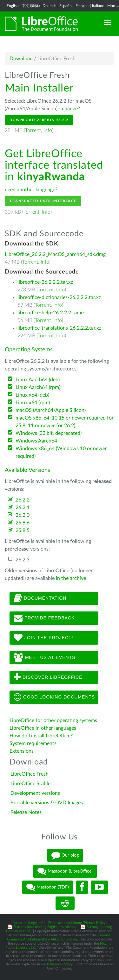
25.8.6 (23, 523)
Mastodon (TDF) (48, 887)
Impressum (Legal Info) (28, 923)
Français (82, 6)
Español (66, 6)
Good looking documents (54, 697)
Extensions (22, 751)
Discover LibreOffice (48, 677)
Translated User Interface (43, 201)
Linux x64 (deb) (32, 395)
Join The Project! (43, 638)
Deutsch (50, 6)
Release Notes (26, 812)
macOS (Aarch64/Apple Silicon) (51, 410)
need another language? (31, 190)
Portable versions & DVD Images (47, 803)
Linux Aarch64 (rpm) (38, 387)
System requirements (34, 743)
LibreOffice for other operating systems (53, 720)
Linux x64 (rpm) (33, 403)
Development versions (35, 793)
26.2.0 (23, 515)
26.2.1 (23, 508)
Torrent (33, 130)
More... (113, 6)
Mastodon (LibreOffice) (65, 871)
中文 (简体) (31, 6)
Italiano (98, 6)
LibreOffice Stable (30, 784)
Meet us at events (44, 658)
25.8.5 (23, 530)
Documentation (40, 598)
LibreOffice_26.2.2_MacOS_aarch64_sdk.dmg (55, 254)
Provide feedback (44, 618)
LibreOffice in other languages (43, 728)
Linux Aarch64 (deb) (38, 380)
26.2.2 (23, 500)
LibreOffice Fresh (30, 774)
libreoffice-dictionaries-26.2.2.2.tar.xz (59, 297)
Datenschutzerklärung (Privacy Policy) (77, 923)
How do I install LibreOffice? (41, 736)
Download (21, 59)
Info (48, 130)
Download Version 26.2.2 (39, 120)
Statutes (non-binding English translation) (45, 927)
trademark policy (60, 964)
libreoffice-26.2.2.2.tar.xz (45, 282)
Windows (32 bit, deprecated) (49, 433)
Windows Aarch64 (36, 441)
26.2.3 (23, 560)
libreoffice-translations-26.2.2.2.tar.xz (59, 328)
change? (71, 109)
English (13, 6)
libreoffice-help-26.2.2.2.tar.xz (51, 313)
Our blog (65, 855)
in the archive (71, 578)
